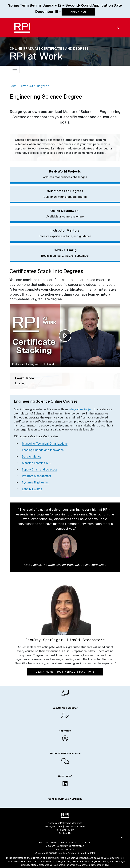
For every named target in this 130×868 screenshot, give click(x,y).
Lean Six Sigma (32, 489)
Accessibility (65, 850)
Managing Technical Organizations (45, 444)
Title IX (85, 842)
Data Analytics (32, 456)
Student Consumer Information (65, 846)
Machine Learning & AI (37, 463)
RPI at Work (36, 56)
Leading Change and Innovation (43, 450)
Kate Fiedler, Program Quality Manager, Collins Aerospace (65, 565)
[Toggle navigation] (15, 69)
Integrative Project (81, 409)
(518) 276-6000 (65, 830)
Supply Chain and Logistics (40, 469)
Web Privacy (68, 842)
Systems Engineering (36, 482)
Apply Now (78, 12)
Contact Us (65, 833)
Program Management (37, 476)
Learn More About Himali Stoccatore (65, 672)
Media (54, 842)
